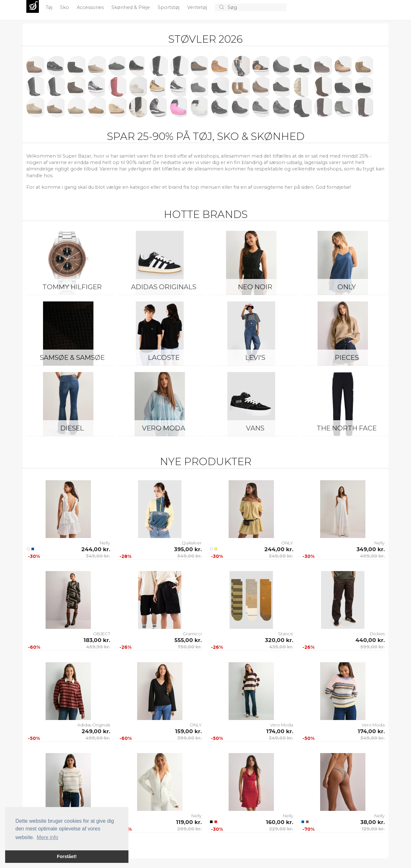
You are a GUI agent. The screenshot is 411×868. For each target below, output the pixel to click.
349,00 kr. (98, 556)
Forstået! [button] (67, 856)
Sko (65, 7)
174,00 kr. (280, 731)
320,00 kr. (279, 640)
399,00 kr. (189, 738)
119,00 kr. (189, 822)
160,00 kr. (280, 822)
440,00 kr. (370, 640)
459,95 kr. (98, 647)
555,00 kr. (188, 640)
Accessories (91, 7)
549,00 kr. (189, 556)
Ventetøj (198, 7)
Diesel (72, 428)
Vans (255, 428)
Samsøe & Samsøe (72, 357)
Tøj (50, 7)
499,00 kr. (372, 556)
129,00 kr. (373, 829)
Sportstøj (169, 7)
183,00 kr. (97, 640)
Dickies (377, 634)
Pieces (347, 357)
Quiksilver (192, 543)
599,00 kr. (372, 647)
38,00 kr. (372, 822)
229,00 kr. (281, 829)
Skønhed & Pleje (131, 7)
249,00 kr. (96, 731)
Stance (286, 634)
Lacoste (164, 357)
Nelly (105, 543)
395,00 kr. (188, 549)
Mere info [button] (47, 837)
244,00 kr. (96, 549)
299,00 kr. (189, 829)
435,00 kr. (281, 647)
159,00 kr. (188, 731)
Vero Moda (164, 428)
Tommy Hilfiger (72, 287)
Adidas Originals (164, 287)
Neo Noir (255, 287)
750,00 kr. (190, 647)
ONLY (347, 287)
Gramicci (192, 634)
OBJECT (102, 634)
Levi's (255, 357)
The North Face (347, 428)
